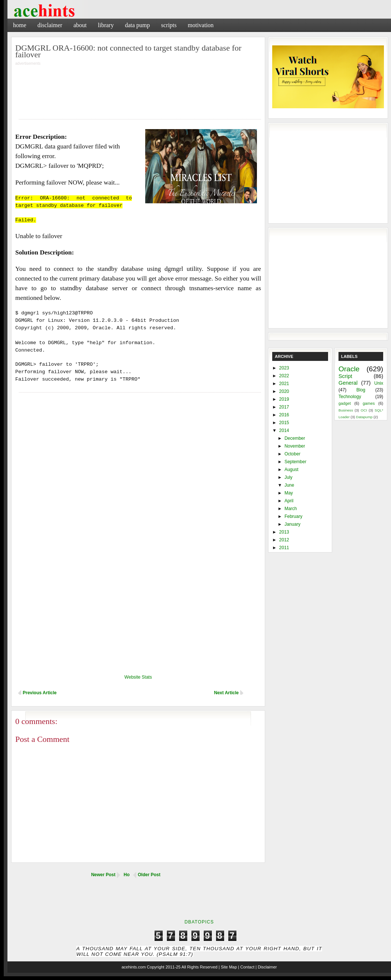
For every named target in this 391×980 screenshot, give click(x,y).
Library (106, 25)
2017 (284, 407)
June (289, 485)
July (288, 477)
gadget (345, 403)
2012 (284, 540)
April (289, 501)
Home (20, 25)
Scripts (169, 25)
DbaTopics (199, 922)
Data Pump (137, 25)
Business (346, 410)
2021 (284, 384)
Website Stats (138, 677)
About (80, 25)
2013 (284, 532)
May (289, 493)
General (348, 383)
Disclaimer (50, 25)
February (293, 516)
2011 (284, 548)
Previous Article (40, 693)
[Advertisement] (138, 87)
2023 (284, 368)
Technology (350, 397)
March (291, 509)
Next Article (226, 693)
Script (345, 376)
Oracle (349, 369)
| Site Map (228, 967)
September (295, 462)
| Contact (246, 967)
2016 (284, 415)
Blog (361, 390)
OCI (364, 410)
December (295, 438)
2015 (284, 423)
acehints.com (133, 967)
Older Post (149, 875)
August (291, 470)
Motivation (201, 25)
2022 (284, 376)
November (295, 446)
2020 (284, 391)
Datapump (364, 417)
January (293, 524)
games (369, 403)
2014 (284, 430)
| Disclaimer (266, 967)
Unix (379, 383)
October (293, 454)
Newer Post (103, 875)
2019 (284, 399)
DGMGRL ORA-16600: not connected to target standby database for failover (128, 51)
